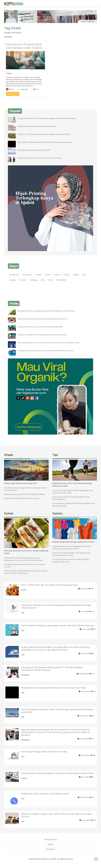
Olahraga (33, 280)
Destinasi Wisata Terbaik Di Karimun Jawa (21, 498)
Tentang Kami (50, 839)
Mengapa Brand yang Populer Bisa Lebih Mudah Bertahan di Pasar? (46, 351)
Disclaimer (51, 849)
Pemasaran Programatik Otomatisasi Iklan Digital (24, 46)
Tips (84, 275)
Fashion (23, 280)
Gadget (9, 73)
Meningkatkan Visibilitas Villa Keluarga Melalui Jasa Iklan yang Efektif (74, 505)
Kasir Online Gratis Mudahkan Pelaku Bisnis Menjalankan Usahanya (45, 142)
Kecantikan (27, 275)
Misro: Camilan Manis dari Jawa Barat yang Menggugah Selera (50, 585)
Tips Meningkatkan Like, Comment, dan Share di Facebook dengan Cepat (49, 343)
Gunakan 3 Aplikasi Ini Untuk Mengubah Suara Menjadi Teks (42, 335)
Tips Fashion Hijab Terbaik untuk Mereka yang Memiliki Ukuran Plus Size (71, 554)
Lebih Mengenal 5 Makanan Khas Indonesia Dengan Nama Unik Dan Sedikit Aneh (26, 572)
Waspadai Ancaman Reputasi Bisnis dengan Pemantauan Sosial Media (54, 688)
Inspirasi (13, 280)
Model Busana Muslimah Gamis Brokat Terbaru (37, 126)
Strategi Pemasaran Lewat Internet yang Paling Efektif (40, 327)
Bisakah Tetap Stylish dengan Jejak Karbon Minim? (73, 542)
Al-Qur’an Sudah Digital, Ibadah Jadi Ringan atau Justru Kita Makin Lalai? (73, 492)
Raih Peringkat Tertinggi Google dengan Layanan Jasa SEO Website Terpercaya (58, 626)
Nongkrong (14, 275)
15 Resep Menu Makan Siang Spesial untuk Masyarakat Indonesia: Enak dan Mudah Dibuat (24, 559)
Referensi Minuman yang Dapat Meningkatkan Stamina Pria (42, 319)
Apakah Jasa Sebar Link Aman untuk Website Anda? (45, 794)
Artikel (50, 844)
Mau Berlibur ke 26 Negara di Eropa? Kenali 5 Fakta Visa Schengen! (25, 489)
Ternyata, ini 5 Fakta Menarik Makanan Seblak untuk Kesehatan (44, 134)
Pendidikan (61, 280)
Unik (43, 280)
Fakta (50, 280)
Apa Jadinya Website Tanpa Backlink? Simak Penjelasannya (71, 498)
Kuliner (57, 275)
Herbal (48, 275)
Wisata (39, 275)
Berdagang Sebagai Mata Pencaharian (34, 150)
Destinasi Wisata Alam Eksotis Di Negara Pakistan (25, 494)
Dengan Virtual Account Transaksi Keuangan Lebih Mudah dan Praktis (46, 118)
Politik (66, 275)
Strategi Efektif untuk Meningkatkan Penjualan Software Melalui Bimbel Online (72, 548)
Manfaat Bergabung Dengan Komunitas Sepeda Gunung (25, 566)
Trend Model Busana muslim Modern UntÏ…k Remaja (39, 158)
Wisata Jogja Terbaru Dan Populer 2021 (20, 483)
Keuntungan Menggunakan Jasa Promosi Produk (44, 752)
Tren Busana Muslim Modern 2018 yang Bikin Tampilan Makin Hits (71, 561)
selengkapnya (13, 94)
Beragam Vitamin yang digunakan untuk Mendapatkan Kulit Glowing (46, 311)
